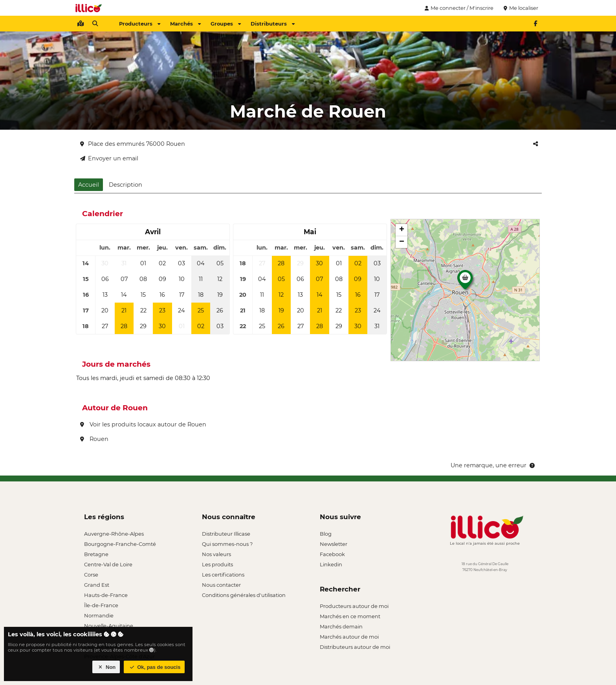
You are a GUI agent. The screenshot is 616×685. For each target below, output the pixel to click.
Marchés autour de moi (349, 637)
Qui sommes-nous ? (227, 544)
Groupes (226, 24)
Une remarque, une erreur (493, 465)
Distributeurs (273, 24)
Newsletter (334, 544)
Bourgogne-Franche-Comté (120, 544)
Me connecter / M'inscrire (458, 8)
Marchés (185, 24)
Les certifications (223, 575)
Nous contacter (221, 585)
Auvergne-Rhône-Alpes (114, 534)
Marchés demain (341, 626)
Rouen (94, 439)
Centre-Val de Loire (108, 564)
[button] (465, 282)
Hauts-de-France (106, 595)
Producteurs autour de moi (354, 606)
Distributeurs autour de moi (355, 647)
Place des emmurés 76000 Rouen (133, 144)
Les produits (217, 564)
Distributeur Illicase (226, 534)
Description (126, 185)
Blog (326, 534)
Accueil (89, 185)
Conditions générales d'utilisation (244, 595)
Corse (91, 575)
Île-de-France (101, 605)
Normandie (99, 615)
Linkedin (331, 564)
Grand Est (97, 585)
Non (106, 667)
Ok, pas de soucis (154, 667)
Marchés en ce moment (350, 616)
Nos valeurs (216, 554)
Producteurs (140, 24)
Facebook (332, 554)
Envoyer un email (109, 158)
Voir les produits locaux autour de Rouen (143, 424)
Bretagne (96, 554)
